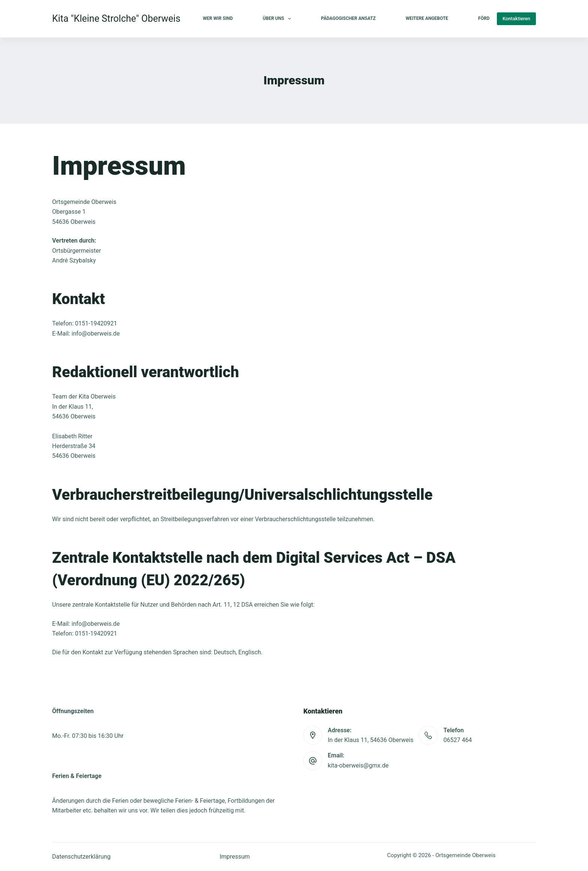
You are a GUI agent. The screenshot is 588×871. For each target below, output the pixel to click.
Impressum (235, 857)
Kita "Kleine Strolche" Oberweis (116, 19)
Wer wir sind (218, 18)
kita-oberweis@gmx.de (358, 765)
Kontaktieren (516, 19)
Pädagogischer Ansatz (348, 18)
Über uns (278, 19)
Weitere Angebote (427, 18)
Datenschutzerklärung (81, 857)
